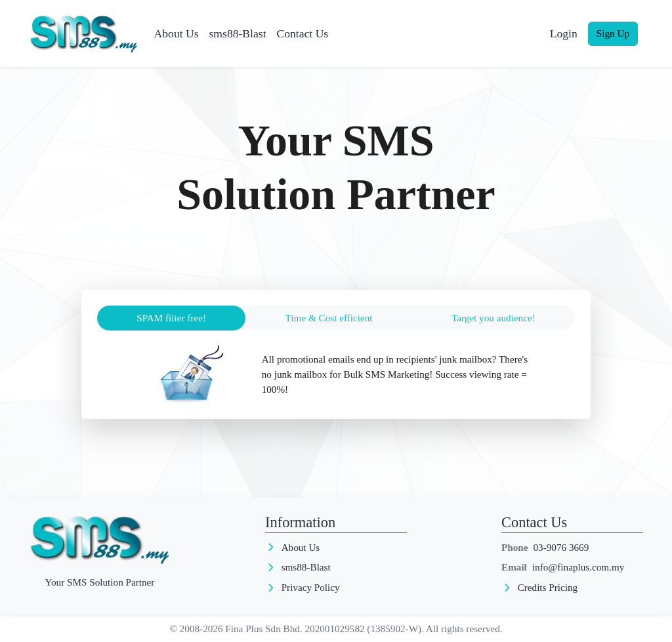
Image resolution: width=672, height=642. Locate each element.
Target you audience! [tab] (493, 318)
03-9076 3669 (561, 547)
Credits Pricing (548, 587)
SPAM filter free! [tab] (171, 318)
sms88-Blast (238, 33)
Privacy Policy (311, 587)
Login (564, 33)
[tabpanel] (336, 374)
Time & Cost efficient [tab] (329, 318)
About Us (177, 33)
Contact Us (303, 33)
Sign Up (613, 33)
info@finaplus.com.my (578, 567)
